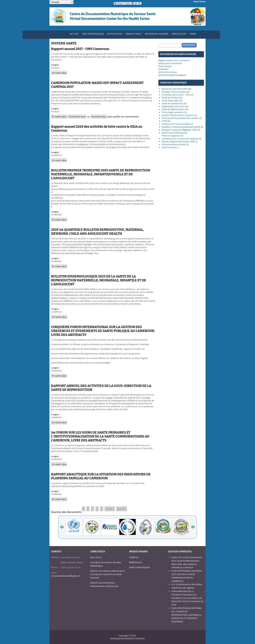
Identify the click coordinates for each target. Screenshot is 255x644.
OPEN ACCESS (179, 34)
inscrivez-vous (99, 117)
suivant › (110, 509)
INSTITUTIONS (114, 35)
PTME (164, 121)
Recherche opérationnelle (174, 89)
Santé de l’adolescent (172, 103)
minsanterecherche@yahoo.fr (66, 576)
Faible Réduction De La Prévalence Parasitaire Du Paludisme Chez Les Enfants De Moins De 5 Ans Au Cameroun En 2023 (188, 598)
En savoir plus (60, 73)
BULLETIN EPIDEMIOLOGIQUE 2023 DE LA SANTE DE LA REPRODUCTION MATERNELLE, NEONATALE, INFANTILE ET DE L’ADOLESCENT (99, 280)
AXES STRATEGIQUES (92, 35)
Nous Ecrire (96, 557)
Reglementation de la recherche (174, 60)
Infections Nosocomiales (174, 144)
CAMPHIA (134, 557)
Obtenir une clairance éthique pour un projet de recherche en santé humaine (107, 574)
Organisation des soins (173, 106)
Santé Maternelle (170, 101)
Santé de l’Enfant (170, 98)
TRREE (193, 34)
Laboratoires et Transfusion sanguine (180, 139)
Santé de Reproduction (173, 109)
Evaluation (164, 69)
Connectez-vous (77, 117)
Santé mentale (169, 147)
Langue (55, 65)
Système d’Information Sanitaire (177, 115)
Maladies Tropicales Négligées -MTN (179, 130)
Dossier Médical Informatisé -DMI (178, 141)
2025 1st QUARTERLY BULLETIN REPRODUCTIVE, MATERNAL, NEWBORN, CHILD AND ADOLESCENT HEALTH (97, 232)
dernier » (121, 509)
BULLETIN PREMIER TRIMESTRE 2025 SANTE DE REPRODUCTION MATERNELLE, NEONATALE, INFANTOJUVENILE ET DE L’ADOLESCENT (101, 174)
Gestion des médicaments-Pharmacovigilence (175, 134)
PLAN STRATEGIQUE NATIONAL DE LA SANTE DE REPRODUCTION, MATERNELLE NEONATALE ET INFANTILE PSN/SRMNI (187, 615)
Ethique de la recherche (170, 63)
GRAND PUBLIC (134, 34)
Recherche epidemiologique (172, 75)
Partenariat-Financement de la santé (180, 118)
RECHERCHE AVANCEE (157, 34)
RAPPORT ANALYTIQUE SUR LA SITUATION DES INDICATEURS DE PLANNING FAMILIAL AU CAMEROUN (101, 476)
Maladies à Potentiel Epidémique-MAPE (181, 127)
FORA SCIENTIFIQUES (139, 567)
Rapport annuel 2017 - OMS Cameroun (80, 49)
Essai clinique (165, 66)
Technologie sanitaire (172, 112)
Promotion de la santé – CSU (176, 95)
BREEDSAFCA (136, 562)
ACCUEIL (73, 35)
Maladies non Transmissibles (176, 124)
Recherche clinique (168, 72)
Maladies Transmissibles (174, 92)
